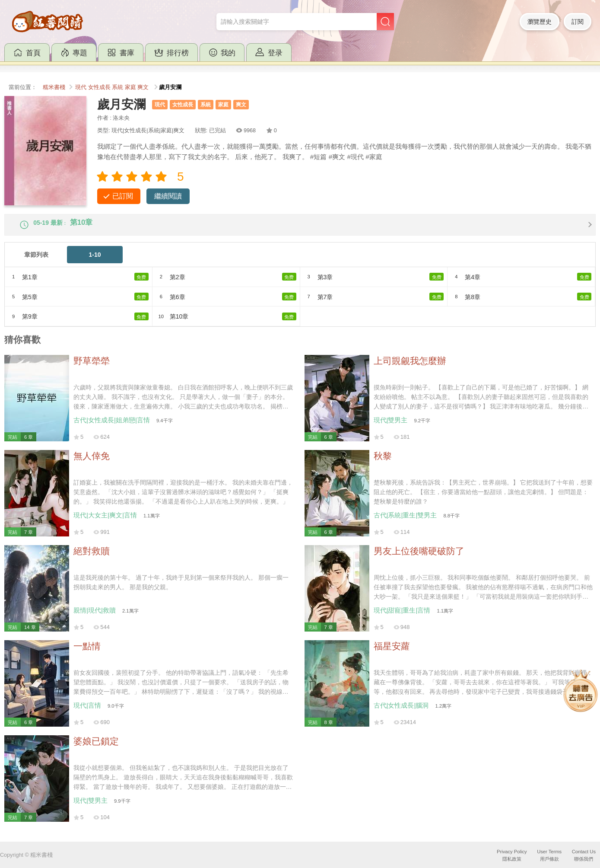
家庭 (130, 87)
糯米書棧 (54, 87)
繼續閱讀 (168, 196)
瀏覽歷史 (540, 22)
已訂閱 (123, 196)
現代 (81, 87)
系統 (117, 87)
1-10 (95, 262)
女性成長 (99, 87)
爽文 (143, 87)
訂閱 (578, 22)
